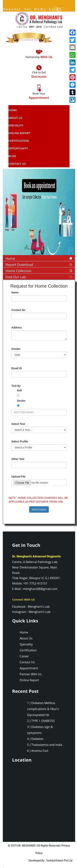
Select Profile (20, 441)
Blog (12, 156)
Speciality (16, 125)
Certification (19, 141)
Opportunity (18, 148)
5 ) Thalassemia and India (45, 745)
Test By (16, 386)
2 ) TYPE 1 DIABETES (41, 721)
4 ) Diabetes (35, 739)
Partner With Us (31, 674)
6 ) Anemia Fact (38, 751)
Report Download (19, 265)
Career (24, 656)
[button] (8, 213)
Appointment (29, 668)
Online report (19, 133)
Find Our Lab (16, 277)
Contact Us (17, 164)
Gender (16, 349)
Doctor (21, 401)
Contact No (18, 310)
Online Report (29, 680)
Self (19, 390)
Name (15, 292)
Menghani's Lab (39, 607)
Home (13, 110)
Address (17, 328)
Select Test (18, 424)
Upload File (18, 477)
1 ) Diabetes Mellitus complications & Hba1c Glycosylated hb (43, 709)
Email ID (17, 368)
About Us (15, 118)
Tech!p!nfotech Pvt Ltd (59, 861)
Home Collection (19, 271)
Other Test (18, 459)
